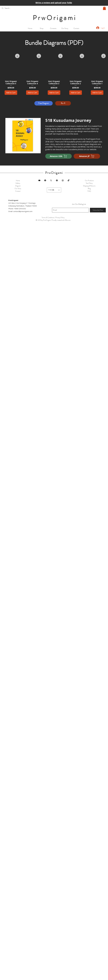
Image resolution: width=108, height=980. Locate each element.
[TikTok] (69, 180)
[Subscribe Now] (98, 210)
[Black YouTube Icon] (39, 180)
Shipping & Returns (89, 186)
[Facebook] (45, 180)
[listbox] (54, 190)
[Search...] (17, 8)
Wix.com (68, 220)
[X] (51, 180)
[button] (104, 8)
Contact (18, 191)
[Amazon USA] (59, 156)
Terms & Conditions (48, 217)
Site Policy (89, 183)
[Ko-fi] (63, 103)
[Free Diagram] (44, 103)
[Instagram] (63, 180)
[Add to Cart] (11, 93)
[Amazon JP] (87, 156)
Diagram (18, 186)
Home (18, 181)
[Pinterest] (57, 180)
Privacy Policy (60, 217)
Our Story (18, 188)
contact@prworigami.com (23, 211)
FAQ (89, 191)
